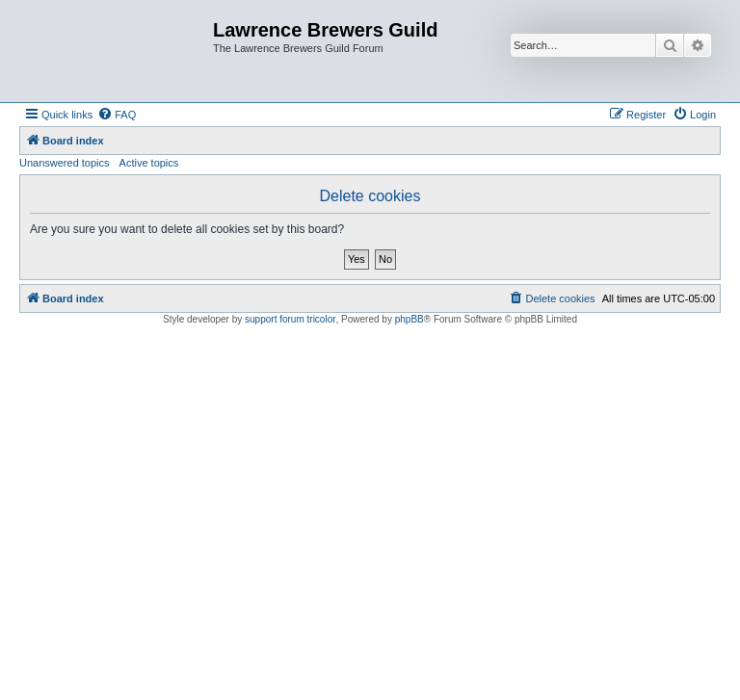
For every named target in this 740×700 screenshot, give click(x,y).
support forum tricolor (290, 319)
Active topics (149, 163)
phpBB (410, 319)
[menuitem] (117, 115)
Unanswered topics (65, 163)
